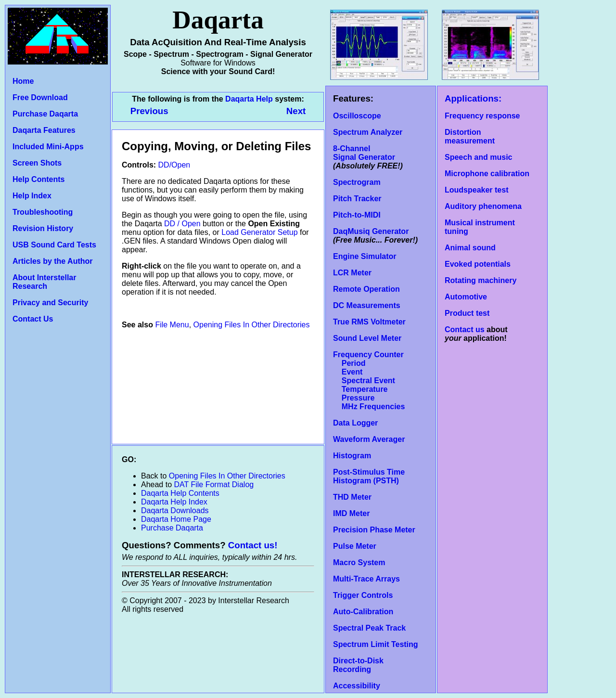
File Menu (172, 325)
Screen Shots (37, 163)
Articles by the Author (53, 261)
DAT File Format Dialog (214, 485)
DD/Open (174, 165)
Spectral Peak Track (369, 628)
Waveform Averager (369, 439)
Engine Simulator (365, 256)
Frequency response (482, 116)
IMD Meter (351, 513)
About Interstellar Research (44, 282)
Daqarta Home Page (176, 519)
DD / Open (182, 224)
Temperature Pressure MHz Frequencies (369, 398)
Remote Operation (366, 289)
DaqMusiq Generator (371, 231)
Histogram (352, 456)
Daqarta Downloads (175, 511)
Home (23, 81)
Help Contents (38, 179)
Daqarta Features (44, 130)
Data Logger (355, 423)
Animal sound (470, 248)
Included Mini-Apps (48, 147)
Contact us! (253, 545)
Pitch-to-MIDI (357, 215)
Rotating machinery (481, 280)
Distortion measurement (470, 136)
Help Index (32, 196)
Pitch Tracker (357, 199)
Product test (467, 313)
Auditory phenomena (483, 206)
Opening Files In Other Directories (252, 325)
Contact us (465, 330)
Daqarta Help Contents (180, 493)
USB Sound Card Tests (54, 245)
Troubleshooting (43, 212)
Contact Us (33, 319)
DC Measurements (367, 305)
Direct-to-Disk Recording (358, 665)
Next (296, 111)
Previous (151, 111)
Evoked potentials (478, 264)
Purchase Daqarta (45, 114)
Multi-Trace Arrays (366, 579)
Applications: (473, 98)
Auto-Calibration (363, 612)
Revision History (43, 228)
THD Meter (352, 497)
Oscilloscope (357, 116)
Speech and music (479, 157)
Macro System (359, 562)
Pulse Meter (355, 546)
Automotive (466, 297)
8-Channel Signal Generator (364, 153)
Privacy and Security (50, 303)
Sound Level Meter (367, 338)
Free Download (40, 97)
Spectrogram (357, 182)
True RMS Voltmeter (369, 322)
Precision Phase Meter (374, 530)
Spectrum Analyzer (368, 132)
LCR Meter (352, 273)
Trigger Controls (363, 595)
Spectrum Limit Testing (376, 644)
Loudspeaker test (476, 190)
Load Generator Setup (259, 232)
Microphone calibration (487, 174)
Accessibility (357, 686)
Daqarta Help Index (174, 502)
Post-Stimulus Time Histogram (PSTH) (369, 476)
